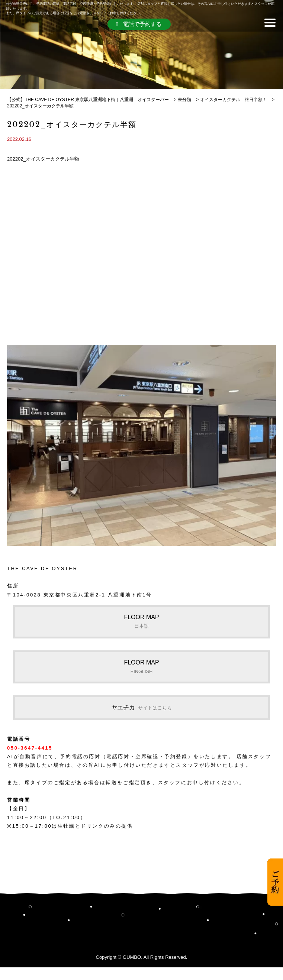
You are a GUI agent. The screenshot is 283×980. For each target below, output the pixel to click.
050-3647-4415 (30, 748)
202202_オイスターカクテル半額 (43, 159)
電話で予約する (139, 24)
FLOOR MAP (141, 621)
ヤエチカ (141, 707)
